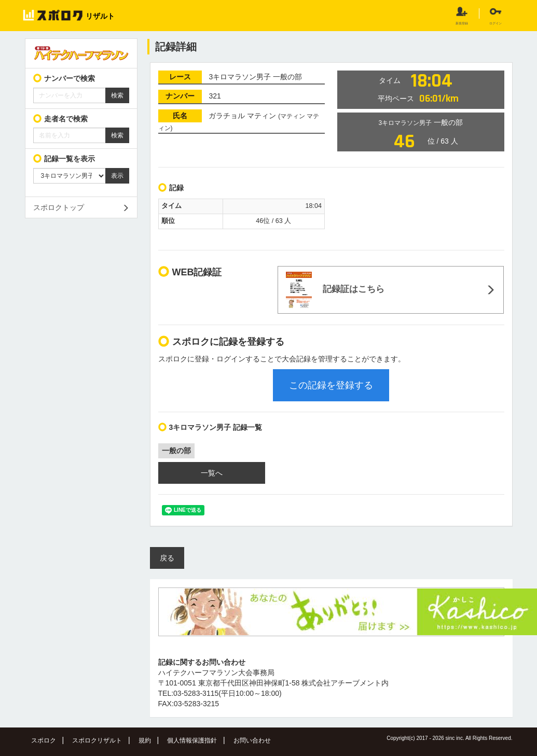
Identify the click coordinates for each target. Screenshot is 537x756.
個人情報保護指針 (192, 740)
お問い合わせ (252, 740)
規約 (145, 740)
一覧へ (212, 473)
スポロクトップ (59, 207)
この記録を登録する (331, 385)
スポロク (44, 740)
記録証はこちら (335, 290)
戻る (167, 558)
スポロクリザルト (97, 740)
